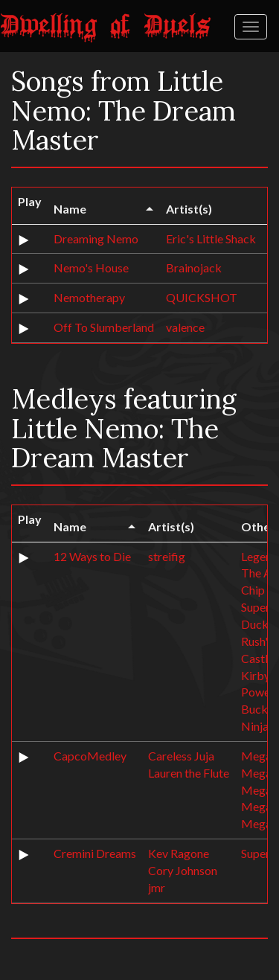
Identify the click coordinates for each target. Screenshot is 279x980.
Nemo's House (91, 268)
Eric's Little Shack (211, 238)
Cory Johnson (183, 870)
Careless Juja (181, 756)
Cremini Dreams (95, 853)
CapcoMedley (90, 756)
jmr (157, 887)
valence (185, 327)
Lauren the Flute (189, 773)
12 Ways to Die (92, 556)
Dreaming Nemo (96, 238)
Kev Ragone (179, 853)
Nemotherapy (89, 297)
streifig (167, 556)
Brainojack (194, 268)
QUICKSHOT (202, 297)
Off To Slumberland (104, 327)
